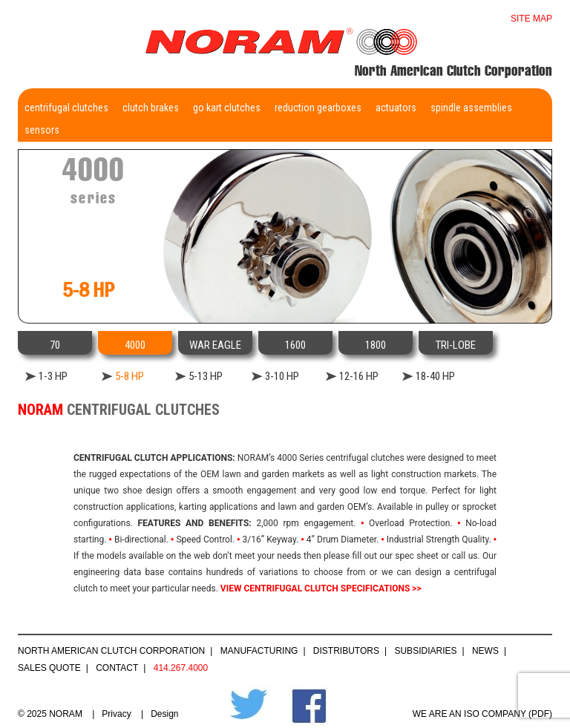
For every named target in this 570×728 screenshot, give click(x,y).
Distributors (346, 651)
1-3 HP (53, 376)
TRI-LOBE (456, 345)
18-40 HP (435, 376)
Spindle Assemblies (471, 108)
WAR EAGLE (215, 345)
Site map (531, 19)
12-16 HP (359, 376)
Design (164, 714)
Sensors (42, 130)
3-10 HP (282, 376)
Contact (117, 668)
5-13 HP (206, 376)
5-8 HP (130, 376)
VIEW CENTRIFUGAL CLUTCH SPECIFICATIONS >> (321, 588)
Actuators (396, 108)
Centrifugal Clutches (66, 108)
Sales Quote (49, 668)
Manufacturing (259, 651)
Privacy (116, 714)
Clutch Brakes (151, 108)
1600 (295, 345)
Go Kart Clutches (227, 108)
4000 (135, 345)
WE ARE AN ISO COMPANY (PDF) (482, 714)
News (485, 651)
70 (55, 345)
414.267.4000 (181, 668)
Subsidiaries (425, 651)
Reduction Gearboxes (318, 108)
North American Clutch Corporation (111, 651)
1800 (376, 345)
